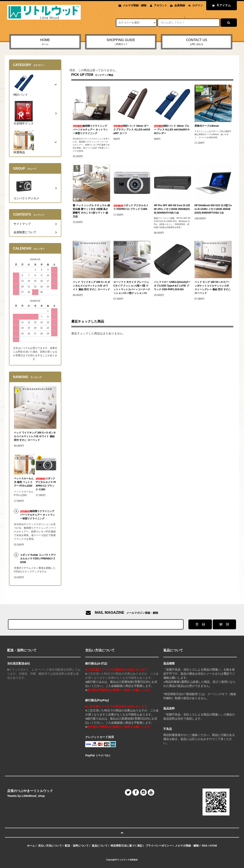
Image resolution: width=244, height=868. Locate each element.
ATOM (213, 846)
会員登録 (180, 5)
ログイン (198, 5)
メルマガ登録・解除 (135, 5)
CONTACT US (197, 42)
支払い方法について (50, 846)
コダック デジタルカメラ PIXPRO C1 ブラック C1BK (131, 207)
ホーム (31, 846)
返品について (100, 846)
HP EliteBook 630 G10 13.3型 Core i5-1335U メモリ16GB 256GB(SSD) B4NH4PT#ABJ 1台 (213, 209)
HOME (45, 42)
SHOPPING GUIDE (121, 42)
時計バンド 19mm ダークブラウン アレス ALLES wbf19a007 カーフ (132, 130)
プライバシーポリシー (159, 846)
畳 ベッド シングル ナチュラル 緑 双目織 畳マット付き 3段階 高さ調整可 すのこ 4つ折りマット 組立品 (91, 211)
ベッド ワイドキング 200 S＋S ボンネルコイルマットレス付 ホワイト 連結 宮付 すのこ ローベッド (91, 286)
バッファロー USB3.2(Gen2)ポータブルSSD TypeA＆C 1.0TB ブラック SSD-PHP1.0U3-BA (172, 286)
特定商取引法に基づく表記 (126, 846)
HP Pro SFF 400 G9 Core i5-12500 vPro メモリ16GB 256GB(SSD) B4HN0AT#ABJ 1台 (172, 209)
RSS (204, 846)
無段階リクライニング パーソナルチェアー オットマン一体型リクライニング (90, 130)
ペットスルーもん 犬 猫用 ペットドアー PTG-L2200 (24, 482)
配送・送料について (77, 846)
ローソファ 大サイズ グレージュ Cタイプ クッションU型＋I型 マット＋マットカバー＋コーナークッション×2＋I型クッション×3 (132, 288)
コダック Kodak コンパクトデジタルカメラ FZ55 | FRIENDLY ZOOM (38, 559)
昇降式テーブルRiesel (207, 126)
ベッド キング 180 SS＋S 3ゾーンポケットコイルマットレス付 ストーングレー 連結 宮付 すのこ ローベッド (213, 288)
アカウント (161, 5)
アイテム (220, 5)
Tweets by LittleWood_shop (26, 796)
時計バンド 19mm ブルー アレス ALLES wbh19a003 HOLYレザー (172, 130)
